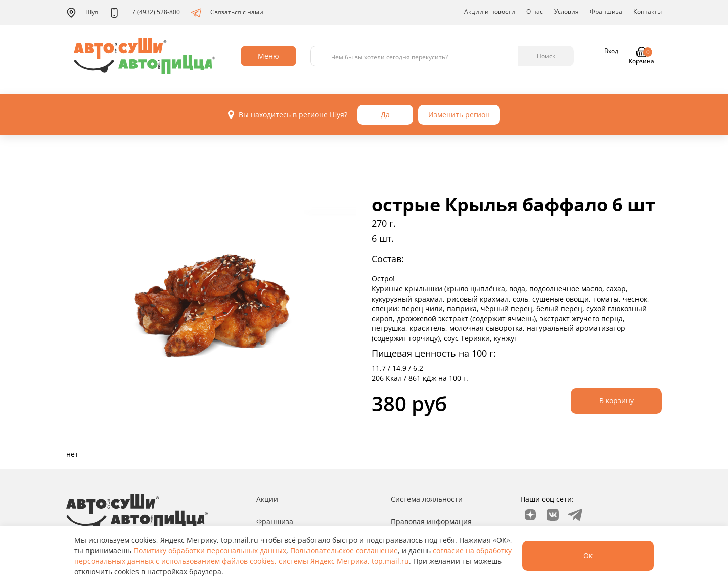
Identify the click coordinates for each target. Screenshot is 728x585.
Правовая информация (431, 522)
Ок (588, 555)
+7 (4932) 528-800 (145, 13)
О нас (535, 11)
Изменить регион (459, 114)
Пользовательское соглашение (344, 550)
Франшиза (606, 11)
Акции (267, 499)
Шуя (82, 13)
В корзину (617, 400)
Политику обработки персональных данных (210, 550)
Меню (268, 56)
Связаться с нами (227, 13)
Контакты (648, 11)
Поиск (546, 56)
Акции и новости (490, 11)
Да (385, 114)
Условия (566, 11)
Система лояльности (427, 499)
